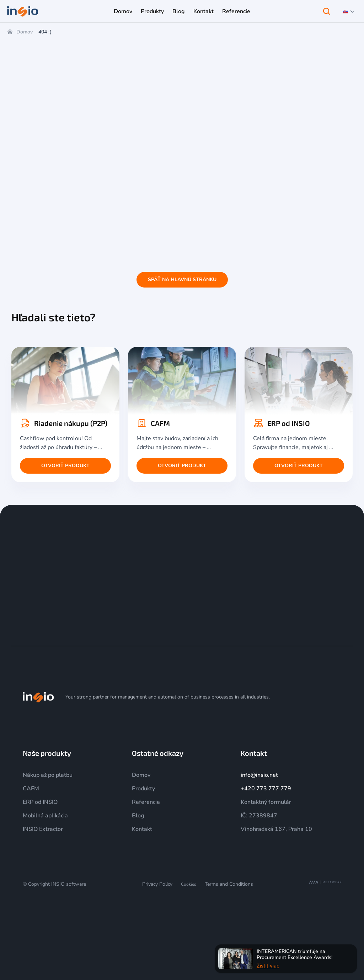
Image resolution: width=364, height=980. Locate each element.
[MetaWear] (325, 882)
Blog (138, 816)
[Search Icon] (327, 11)
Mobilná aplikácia (45, 816)
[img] (38, 697)
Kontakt (142, 829)
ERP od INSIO (40, 802)
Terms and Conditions (229, 884)
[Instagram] (286, 697)
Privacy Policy (157, 884)
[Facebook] (337, 697)
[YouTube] (303, 697)
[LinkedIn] (320, 697)
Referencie (146, 802)
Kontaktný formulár (266, 802)
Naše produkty (47, 753)
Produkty (143, 789)
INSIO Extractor (43, 829)
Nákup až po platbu (48, 775)
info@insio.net (259, 775)
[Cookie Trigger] (189, 884)
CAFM (31, 789)
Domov (25, 32)
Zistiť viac (268, 965)
